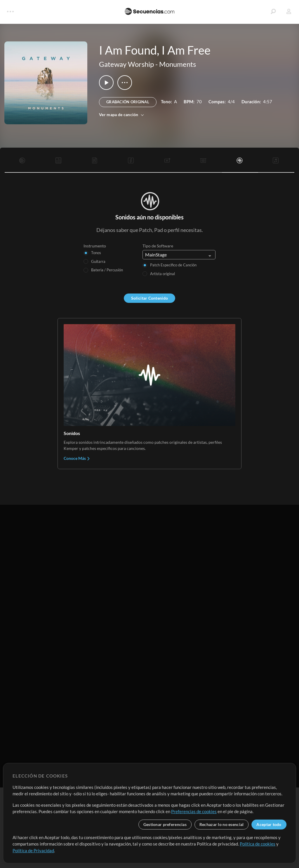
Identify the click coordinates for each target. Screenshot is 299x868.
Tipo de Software (158, 246)
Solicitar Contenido (149, 298)
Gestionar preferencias (165, 824)
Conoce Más (77, 458)
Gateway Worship (126, 64)
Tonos (96, 253)
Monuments (178, 64)
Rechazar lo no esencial (221, 824)
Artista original (162, 274)
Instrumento (95, 246)
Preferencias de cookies (194, 811)
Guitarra (98, 261)
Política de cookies (258, 844)
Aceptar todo (269, 824)
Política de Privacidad (33, 850)
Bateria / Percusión (107, 270)
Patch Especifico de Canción (173, 265)
